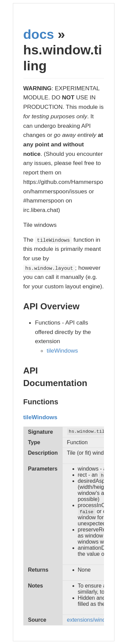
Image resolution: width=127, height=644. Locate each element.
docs (39, 34)
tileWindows (62, 351)
